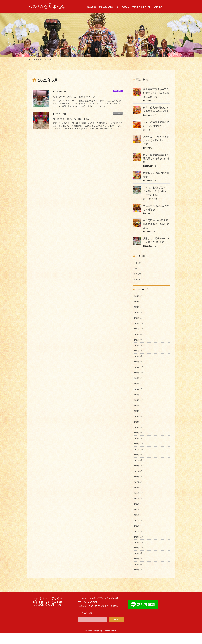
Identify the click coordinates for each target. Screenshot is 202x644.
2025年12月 (138, 329)
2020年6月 (138, 575)
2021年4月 (138, 531)
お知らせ (137, 274)
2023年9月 (138, 422)
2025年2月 (138, 373)
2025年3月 (138, 367)
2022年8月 (138, 471)
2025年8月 (138, 351)
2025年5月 (138, 362)
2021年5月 (138, 526)
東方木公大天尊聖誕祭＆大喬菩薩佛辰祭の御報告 (156, 111)
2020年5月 (138, 581)
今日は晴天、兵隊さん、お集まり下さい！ (78, 97)
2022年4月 (138, 488)
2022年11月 (138, 455)
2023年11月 (138, 416)
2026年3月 (138, 312)
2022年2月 (138, 499)
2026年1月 (138, 323)
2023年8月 (138, 427)
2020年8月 (138, 570)
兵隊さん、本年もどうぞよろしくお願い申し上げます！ (156, 144)
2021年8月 (138, 515)
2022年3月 (138, 493)
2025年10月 (138, 340)
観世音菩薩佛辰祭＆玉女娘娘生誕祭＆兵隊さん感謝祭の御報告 (156, 93)
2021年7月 (138, 520)
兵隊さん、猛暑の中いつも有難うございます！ (156, 249)
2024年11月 (138, 378)
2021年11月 (138, 504)
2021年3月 (138, 537)
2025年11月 (138, 334)
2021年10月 (138, 509)
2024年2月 (138, 400)
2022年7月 (138, 477)
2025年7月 (138, 356)
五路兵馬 (118, 91)
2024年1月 (138, 406)
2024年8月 (138, 389)
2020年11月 (138, 553)
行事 (135, 279)
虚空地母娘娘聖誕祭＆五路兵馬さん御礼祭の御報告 (156, 162)
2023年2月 (138, 444)
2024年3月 (138, 394)
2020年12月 (138, 548)
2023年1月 (138, 449)
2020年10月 (138, 559)
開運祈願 (118, 113)
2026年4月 (138, 307)
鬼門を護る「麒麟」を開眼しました (74, 119)
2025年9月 (138, 345)
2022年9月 (138, 466)
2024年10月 (138, 384)
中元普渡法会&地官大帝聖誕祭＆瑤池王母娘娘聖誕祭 (156, 231)
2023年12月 (138, 411)
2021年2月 (138, 542)
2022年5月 (138, 482)
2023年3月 (138, 438)
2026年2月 (138, 318)
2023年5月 (138, 433)
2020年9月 (138, 564)
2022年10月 (138, 460)
